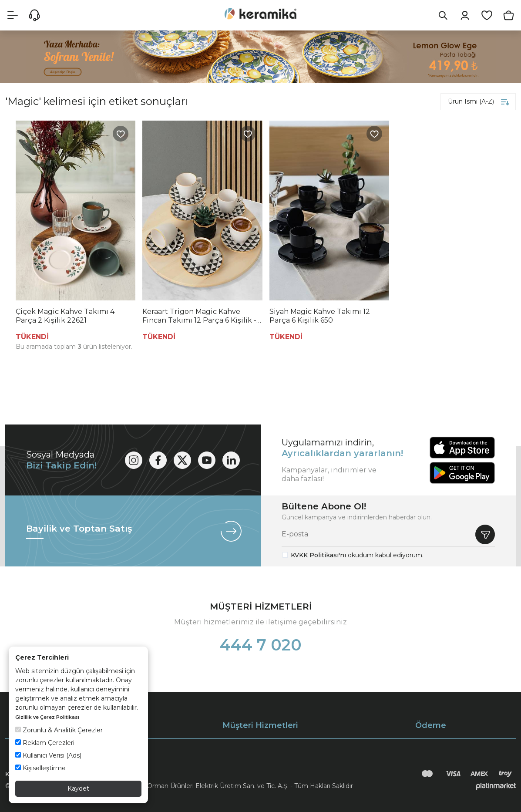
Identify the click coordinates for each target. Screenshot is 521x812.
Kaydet (78, 788)
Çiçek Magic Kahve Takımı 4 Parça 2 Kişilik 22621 (65, 316)
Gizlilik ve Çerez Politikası (47, 717)
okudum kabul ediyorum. (357, 555)
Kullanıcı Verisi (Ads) (48, 755)
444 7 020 (261, 645)
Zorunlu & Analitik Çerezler (59, 730)
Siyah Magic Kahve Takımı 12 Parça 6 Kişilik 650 (320, 316)
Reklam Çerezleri (45, 743)
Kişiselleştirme (40, 768)
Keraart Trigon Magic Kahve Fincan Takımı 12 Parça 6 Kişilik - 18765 (199, 316)
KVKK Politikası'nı (318, 555)
